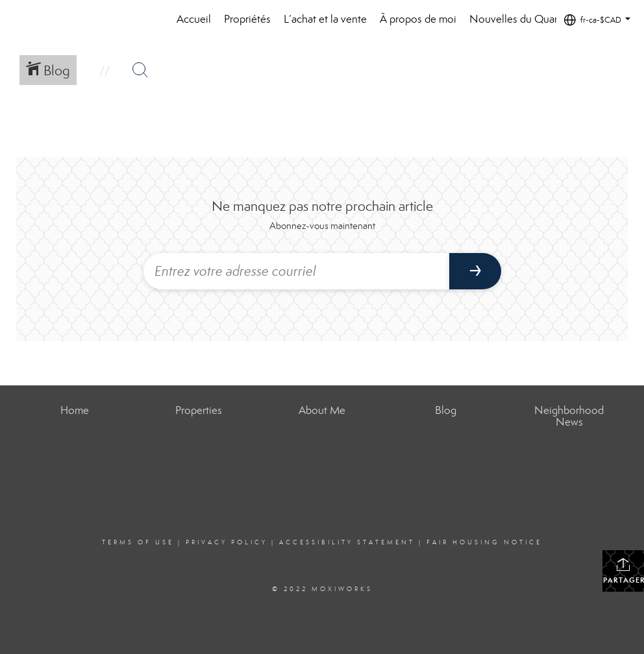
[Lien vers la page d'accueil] (46, 19)
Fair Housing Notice (484, 542)
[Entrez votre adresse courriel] (296, 271)
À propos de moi (418, 19)
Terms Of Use (138, 542)
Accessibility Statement (347, 542)
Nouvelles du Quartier (521, 19)
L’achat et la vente (325, 19)
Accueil (194, 19)
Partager (624, 571)
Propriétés (247, 19)
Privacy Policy (227, 542)
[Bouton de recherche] (140, 70)
